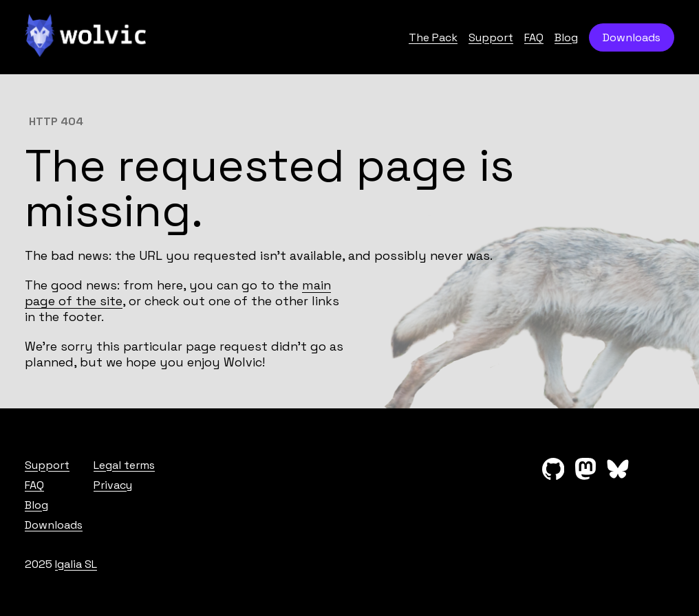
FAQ (534, 37)
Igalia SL (76, 564)
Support (491, 37)
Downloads (632, 37)
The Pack (433, 37)
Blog (566, 37)
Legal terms (124, 465)
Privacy (113, 485)
